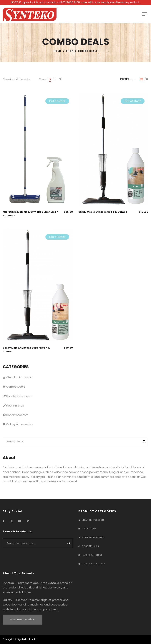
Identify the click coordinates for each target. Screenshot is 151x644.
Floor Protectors (15, 415)
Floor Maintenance (17, 396)
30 (61, 79)
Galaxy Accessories (18, 424)
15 (55, 79)
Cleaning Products (17, 377)
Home (58, 51)
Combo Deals (14, 387)
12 (50, 79)
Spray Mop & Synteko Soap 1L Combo (103, 212)
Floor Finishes (13, 405)
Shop (70, 51)
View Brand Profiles (22, 619)
